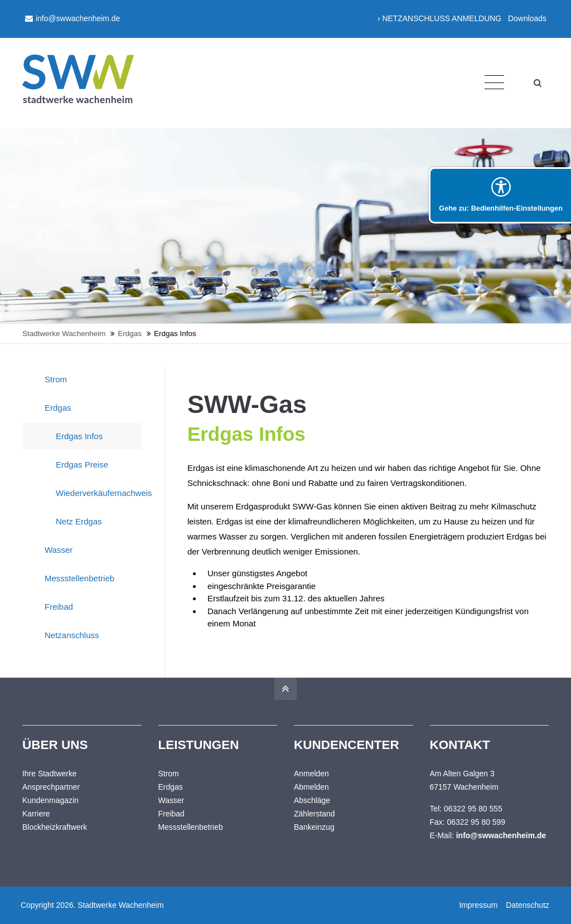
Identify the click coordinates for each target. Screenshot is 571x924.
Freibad (59, 607)
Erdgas (58, 408)
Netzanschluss (72, 635)
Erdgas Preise (82, 465)
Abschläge (312, 800)
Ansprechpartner (51, 787)
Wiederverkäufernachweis (99, 493)
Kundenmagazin (50, 800)
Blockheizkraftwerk (55, 827)
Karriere (36, 814)
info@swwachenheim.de (72, 18)
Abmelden (311, 787)
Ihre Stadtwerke (50, 774)
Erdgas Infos (79, 436)
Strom (56, 379)
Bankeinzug (314, 827)
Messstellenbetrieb (79, 578)
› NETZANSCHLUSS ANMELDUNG (439, 18)
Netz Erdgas (79, 521)
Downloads (527, 18)
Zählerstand (314, 814)
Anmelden (311, 774)
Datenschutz (527, 905)
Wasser (59, 550)
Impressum (478, 905)
